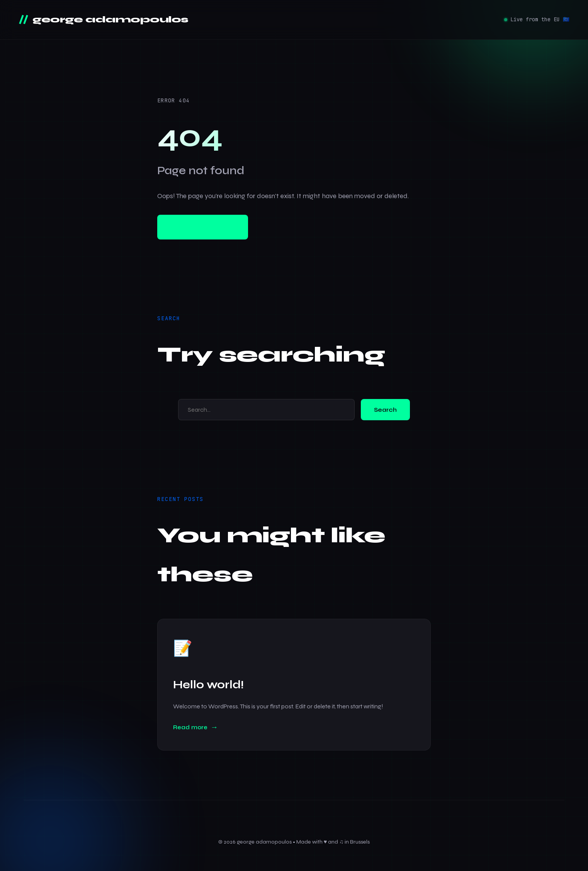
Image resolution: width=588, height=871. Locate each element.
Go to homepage (203, 227)
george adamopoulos (109, 20)
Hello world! (208, 685)
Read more (190, 727)
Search (385, 410)
